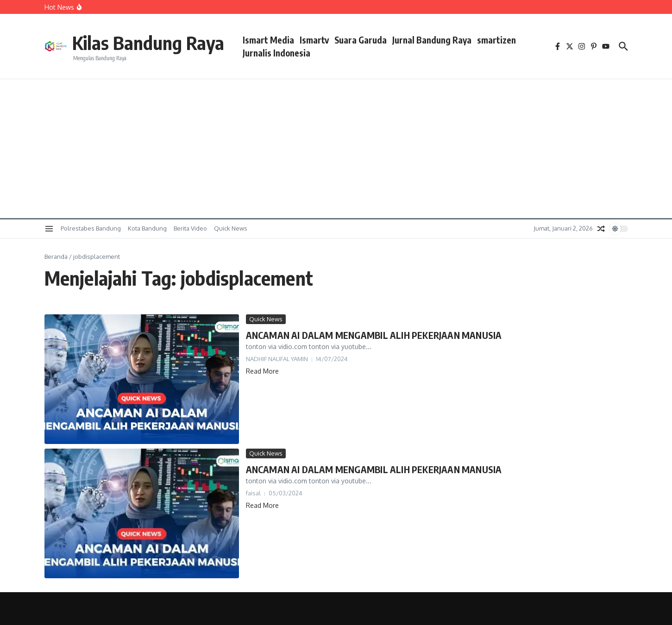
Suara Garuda (361, 40)
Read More (262, 371)
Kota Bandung (147, 228)
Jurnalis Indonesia (276, 53)
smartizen (496, 40)
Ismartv (314, 40)
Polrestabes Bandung (91, 228)
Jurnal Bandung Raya (432, 40)
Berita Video (190, 228)
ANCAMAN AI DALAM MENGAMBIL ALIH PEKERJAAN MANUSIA (374, 335)
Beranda (56, 256)
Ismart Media (268, 40)
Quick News (231, 228)
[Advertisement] (336, 149)
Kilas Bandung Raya (148, 43)
